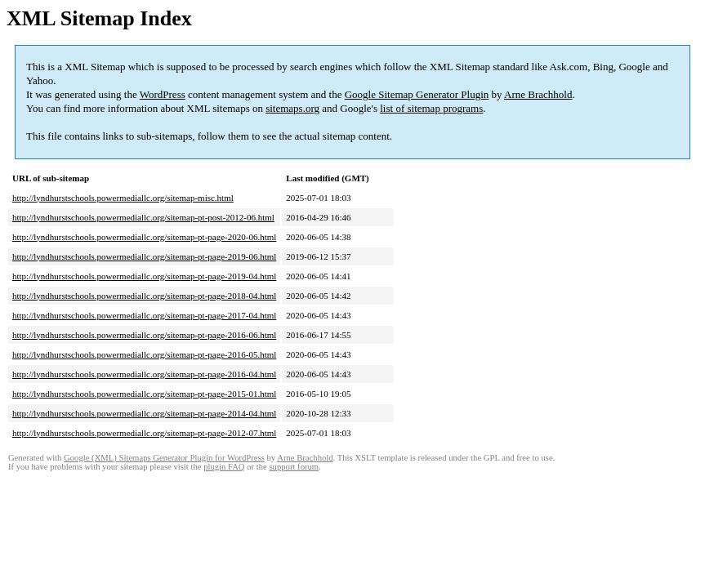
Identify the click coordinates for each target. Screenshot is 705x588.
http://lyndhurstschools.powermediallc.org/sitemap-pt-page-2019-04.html (144, 276)
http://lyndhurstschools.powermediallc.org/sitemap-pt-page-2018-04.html (144, 296)
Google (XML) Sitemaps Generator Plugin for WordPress (164, 458)
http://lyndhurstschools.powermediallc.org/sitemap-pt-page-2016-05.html (144, 354)
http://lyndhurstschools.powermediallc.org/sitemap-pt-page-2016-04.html (144, 374)
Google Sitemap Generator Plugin (417, 94)
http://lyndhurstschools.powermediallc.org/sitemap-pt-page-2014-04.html (144, 413)
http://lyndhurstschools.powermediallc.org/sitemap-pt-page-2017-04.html (144, 315)
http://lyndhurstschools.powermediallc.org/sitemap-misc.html (123, 198)
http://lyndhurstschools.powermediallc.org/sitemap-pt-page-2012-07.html (144, 433)
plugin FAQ (224, 467)
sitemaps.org (292, 108)
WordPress (163, 94)
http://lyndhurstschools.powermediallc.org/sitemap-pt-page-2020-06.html (144, 237)
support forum (294, 467)
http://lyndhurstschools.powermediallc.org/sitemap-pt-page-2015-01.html (144, 394)
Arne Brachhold (538, 94)
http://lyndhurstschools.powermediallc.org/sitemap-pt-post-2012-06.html (143, 217)
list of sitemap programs (431, 108)
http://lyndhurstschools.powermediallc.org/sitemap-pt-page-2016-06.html (144, 335)
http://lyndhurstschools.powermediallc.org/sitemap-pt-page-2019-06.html (144, 256)
